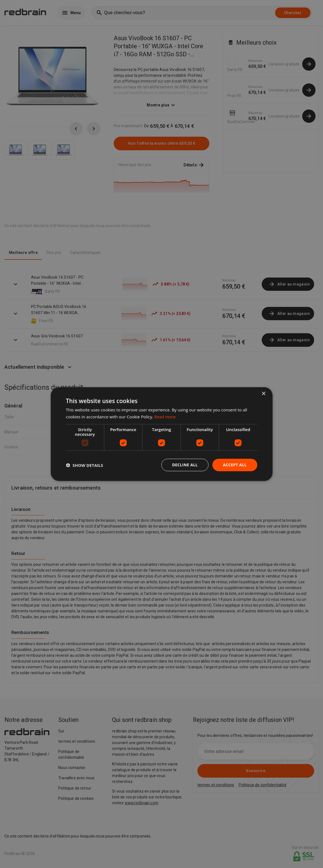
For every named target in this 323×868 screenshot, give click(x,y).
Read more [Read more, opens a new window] (165, 416)
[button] (85, 465)
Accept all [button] (235, 465)
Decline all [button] (185, 465)
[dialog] (162, 434)
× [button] (264, 394)
